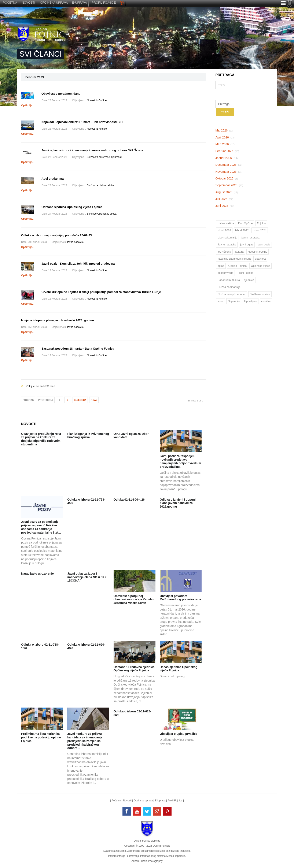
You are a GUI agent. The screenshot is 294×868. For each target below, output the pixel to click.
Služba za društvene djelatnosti (104, 157)
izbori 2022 (242, 230)
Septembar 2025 (229, 185)
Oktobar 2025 (227, 178)
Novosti (127, 801)
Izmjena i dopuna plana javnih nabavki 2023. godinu (58, 320)
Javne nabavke (75, 242)
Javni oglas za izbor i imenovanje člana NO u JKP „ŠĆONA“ (87, 577)
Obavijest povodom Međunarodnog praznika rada (180, 598)
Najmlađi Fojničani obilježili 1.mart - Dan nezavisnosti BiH (82, 122)
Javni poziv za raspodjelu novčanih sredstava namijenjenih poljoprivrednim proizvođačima (180, 461)
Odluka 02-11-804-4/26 (129, 500)
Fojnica (261, 223)
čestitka (266, 301)
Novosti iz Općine (97, 100)
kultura (240, 252)
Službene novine (260, 294)
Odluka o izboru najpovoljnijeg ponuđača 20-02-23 (56, 235)
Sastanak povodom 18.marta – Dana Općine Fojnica (78, 349)
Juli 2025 (224, 199)
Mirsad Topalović (176, 856)
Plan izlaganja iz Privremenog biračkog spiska (88, 436)
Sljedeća (80, 400)
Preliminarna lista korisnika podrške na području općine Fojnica (41, 737)
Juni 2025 (225, 206)
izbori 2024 (260, 230)
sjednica (249, 280)
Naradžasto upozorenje (37, 574)
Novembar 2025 (229, 172)
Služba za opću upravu (231, 294)
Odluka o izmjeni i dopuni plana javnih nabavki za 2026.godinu (178, 503)
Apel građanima (53, 179)
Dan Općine (245, 223)
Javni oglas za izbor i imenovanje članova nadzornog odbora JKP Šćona (92, 150)
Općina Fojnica (238, 266)
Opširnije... (28, 105)
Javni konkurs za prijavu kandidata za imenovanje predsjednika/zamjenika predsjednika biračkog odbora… (85, 741)
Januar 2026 (226, 158)
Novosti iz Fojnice (97, 129)
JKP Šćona (224, 252)
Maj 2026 (224, 130)
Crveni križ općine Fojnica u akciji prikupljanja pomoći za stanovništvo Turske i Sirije (101, 292)
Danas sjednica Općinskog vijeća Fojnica (179, 669)
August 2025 (227, 192)
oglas (221, 266)
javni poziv (264, 244)
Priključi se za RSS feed (113, 382)
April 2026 (225, 137)
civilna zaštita (226, 223)
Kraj (94, 400)
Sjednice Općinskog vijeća (102, 214)
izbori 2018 (224, 230)
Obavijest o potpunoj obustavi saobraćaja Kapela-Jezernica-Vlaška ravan (134, 600)
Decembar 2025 (229, 165)
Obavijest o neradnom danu (61, 94)
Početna (116, 801)
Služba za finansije (229, 287)
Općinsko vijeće (260, 266)
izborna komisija (227, 238)
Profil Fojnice (245, 273)
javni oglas (247, 244)
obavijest (260, 259)
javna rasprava (251, 238)
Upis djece (251, 301)
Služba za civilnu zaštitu (100, 185)
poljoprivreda (225, 273)
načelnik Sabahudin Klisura (234, 259)
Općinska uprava (143, 801)
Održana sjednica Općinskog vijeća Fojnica (72, 207)
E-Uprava (160, 801)
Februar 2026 (227, 151)
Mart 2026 (225, 144)
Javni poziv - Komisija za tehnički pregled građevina (78, 264)
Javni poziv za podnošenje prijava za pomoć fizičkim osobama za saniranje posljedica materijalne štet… (41, 527)
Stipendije (234, 301)
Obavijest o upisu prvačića (178, 734)
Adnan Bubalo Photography (147, 861)
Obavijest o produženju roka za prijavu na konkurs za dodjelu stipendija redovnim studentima (41, 439)
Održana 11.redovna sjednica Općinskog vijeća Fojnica (134, 669)
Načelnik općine (258, 252)
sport (220, 301)
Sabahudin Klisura (229, 280)
